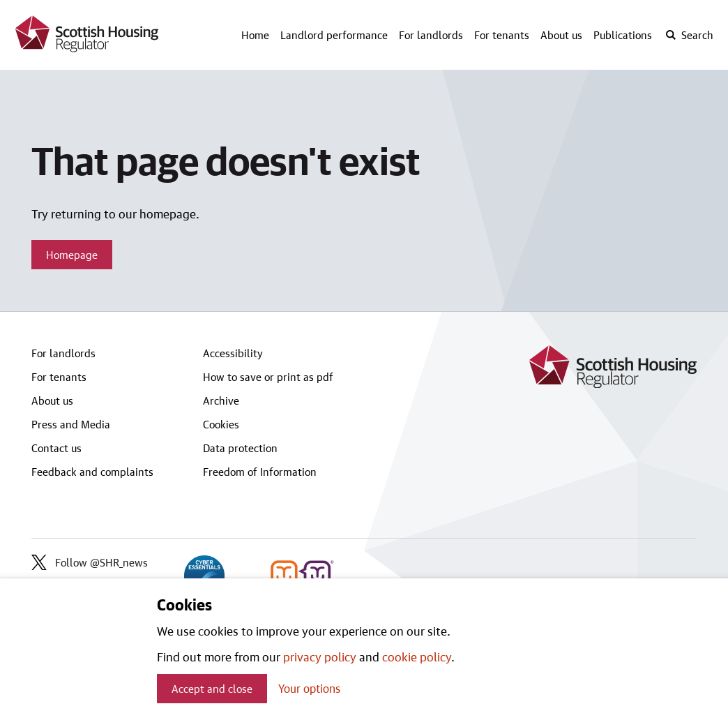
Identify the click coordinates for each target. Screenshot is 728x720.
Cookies (221, 424)
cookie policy (417, 657)
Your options (309, 688)
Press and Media (71, 424)
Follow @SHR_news (90, 562)
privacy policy (320, 657)
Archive (221, 400)
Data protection (240, 448)
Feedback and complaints (92, 472)
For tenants (502, 35)
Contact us (56, 448)
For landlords (431, 35)
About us (561, 35)
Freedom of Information (260, 472)
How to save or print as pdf (268, 377)
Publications (623, 35)
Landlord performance (334, 35)
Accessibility (233, 353)
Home (255, 35)
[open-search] (689, 35)
